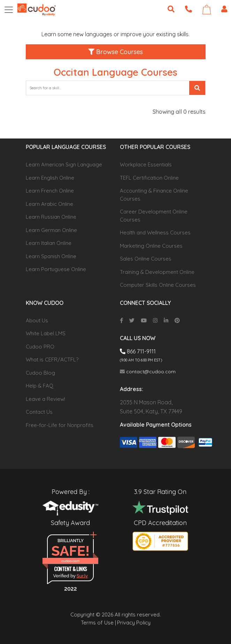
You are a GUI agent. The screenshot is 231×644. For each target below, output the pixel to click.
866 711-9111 (138, 351)
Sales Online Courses (146, 259)
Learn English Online (50, 178)
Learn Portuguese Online (56, 269)
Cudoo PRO (40, 347)
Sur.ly (82, 576)
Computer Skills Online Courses (158, 285)
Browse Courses (115, 52)
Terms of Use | (98, 623)
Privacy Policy (134, 623)
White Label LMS (46, 333)
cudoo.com (70, 561)
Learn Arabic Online (49, 204)
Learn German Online (51, 230)
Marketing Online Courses (151, 246)
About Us (37, 320)
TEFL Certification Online (149, 178)
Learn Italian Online (49, 243)
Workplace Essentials (146, 164)
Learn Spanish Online (51, 256)
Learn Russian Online (51, 217)
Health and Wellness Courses (155, 233)
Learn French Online (50, 191)
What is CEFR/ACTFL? (52, 360)
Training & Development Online (157, 272)
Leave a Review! (45, 399)
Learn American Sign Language (64, 164)
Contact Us (39, 412)
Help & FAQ (40, 386)
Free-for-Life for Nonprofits (60, 425)
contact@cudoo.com (148, 372)
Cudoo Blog (40, 373)
